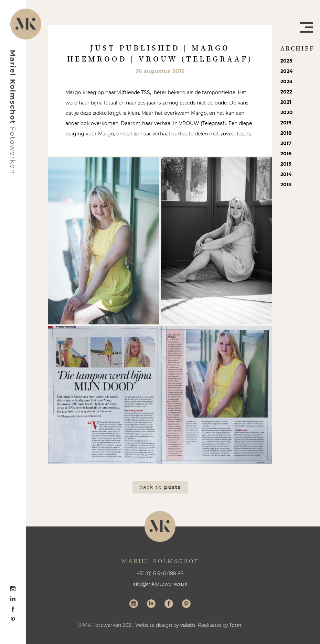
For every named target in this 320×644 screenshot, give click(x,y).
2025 (286, 61)
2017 (286, 143)
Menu (307, 27)
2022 (286, 92)
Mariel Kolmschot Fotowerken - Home (13, 112)
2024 (287, 71)
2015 (286, 164)
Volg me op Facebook (169, 604)
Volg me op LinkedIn (151, 604)
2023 (286, 81)
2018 (286, 133)
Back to (160, 487)
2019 (286, 123)
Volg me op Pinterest (186, 604)
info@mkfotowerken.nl (160, 584)
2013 (286, 185)
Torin (235, 625)
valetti (188, 625)
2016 (286, 154)
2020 (287, 112)
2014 (286, 174)
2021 (286, 102)
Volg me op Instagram (134, 604)
